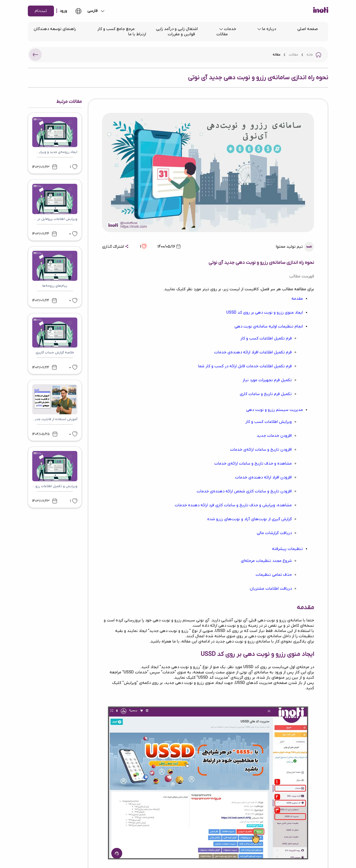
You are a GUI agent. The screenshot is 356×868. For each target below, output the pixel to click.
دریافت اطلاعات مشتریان (271, 589)
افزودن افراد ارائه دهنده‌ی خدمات (263, 478)
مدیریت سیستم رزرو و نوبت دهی (275, 410)
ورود (63, 11)
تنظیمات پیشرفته (287, 549)
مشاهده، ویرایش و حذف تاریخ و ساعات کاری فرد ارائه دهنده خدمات (233, 505)
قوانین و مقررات (181, 34)
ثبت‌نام (41, 11)
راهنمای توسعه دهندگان (55, 29)
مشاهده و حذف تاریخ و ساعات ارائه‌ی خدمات (253, 464)
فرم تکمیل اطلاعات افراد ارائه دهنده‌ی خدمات (253, 352)
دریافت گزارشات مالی (274, 533)
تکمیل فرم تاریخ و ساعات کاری (266, 394)
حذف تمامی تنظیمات (274, 575)
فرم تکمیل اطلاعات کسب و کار (266, 338)
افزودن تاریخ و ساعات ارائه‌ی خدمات (261, 450)
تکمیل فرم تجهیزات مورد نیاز (267, 380)
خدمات (230, 29)
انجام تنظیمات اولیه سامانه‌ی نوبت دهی (269, 327)
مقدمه (297, 299)
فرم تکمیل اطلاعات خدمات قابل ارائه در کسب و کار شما (245, 366)
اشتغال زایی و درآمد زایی (177, 29)
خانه (310, 55)
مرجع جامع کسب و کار (116, 29)
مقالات (222, 34)
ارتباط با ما (137, 34)
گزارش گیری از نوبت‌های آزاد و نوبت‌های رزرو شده (249, 519)
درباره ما (269, 29)
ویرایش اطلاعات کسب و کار (269, 422)
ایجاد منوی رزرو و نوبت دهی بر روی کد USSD (265, 313)
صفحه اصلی (308, 29)
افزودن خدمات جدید (274, 436)
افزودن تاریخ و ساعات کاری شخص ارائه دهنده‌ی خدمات (244, 491)
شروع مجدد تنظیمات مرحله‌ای (266, 561)
